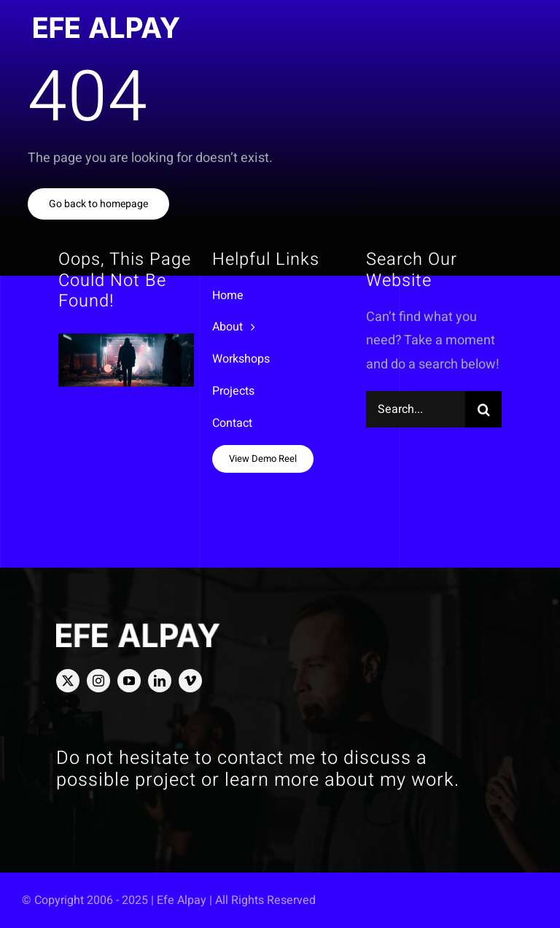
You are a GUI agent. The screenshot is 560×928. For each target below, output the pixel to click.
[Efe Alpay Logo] (107, 23)
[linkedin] (160, 681)
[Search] (483, 409)
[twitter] (68, 681)
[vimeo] (190, 681)
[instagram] (98, 681)
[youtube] (129, 681)
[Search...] (416, 409)
